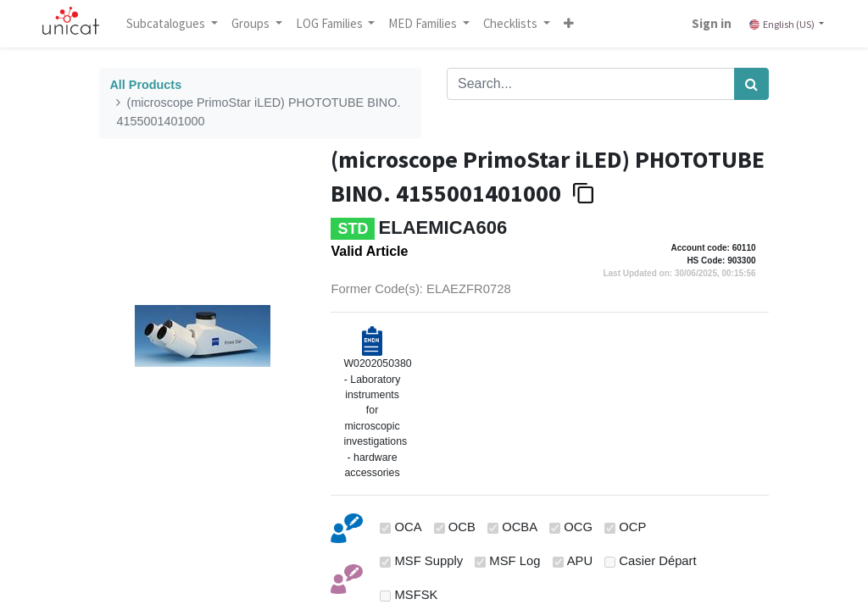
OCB (462, 527)
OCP (632, 527)
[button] (569, 24)
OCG (578, 527)
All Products (145, 85)
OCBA (520, 527)
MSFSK (417, 595)
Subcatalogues (167, 23)
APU (580, 561)
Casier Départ (657, 561)
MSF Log (515, 561)
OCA (409, 527)
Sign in (712, 23)
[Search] (751, 84)
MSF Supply (429, 561)
